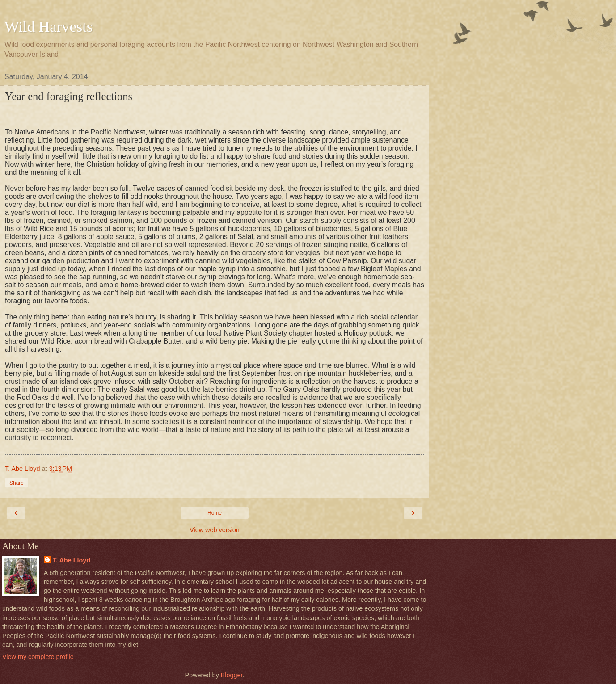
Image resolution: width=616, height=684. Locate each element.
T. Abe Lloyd (72, 560)
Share (17, 483)
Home (215, 513)
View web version (215, 530)
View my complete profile (38, 657)
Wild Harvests (49, 26)
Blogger (232, 675)
